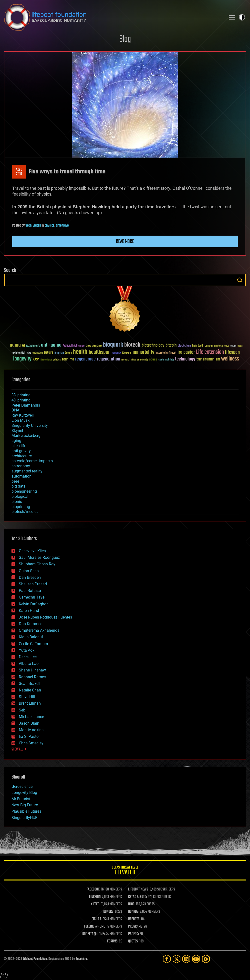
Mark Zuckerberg (26, 435)
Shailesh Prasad (33, 584)
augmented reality (27, 471)
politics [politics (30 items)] (57, 360)
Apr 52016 (19, 172)
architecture (22, 456)
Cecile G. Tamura (33, 644)
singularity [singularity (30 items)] (142, 360)
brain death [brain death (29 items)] (198, 346)
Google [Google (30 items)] (68, 353)
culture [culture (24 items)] (233, 346)
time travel (63, 226)
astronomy (21, 466)
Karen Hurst (29, 611)
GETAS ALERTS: (138, 897)
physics (50, 226)
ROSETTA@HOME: (94, 934)
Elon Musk (21, 420)
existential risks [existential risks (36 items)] (22, 353)
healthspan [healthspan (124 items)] (100, 352)
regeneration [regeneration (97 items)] (109, 359)
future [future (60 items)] (49, 353)
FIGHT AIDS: (99, 919)
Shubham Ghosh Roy (37, 564)
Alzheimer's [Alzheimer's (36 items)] (33, 346)
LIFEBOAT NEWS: (139, 890)
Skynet (17, 431)
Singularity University (30, 425)
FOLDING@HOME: (95, 927)
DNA (15, 410)
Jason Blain (29, 723)
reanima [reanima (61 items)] (68, 359)
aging (16, 441)
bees (16, 481)
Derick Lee (28, 657)
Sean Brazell (33, 226)
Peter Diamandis (26, 405)
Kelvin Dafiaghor (33, 604)
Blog (125, 39)
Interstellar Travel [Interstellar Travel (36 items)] (166, 353)
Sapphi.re (81, 959)
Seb (22, 710)
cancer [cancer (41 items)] (209, 346)
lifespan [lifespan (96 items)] (232, 352)
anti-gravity (21, 451)
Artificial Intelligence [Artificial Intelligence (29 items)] (74, 346)
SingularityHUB (25, 818)
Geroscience (22, 786)
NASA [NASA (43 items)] (36, 360)
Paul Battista (30, 591)
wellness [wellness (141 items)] (230, 359)
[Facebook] (167, 959)
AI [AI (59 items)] (23, 346)
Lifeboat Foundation (35, 959)
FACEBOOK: (93, 890)
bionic (17, 502)
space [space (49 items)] (153, 359)
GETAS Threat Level (125, 871)
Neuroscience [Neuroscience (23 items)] (46, 360)
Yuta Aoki (27, 650)
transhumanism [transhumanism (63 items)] (208, 359)
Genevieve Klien (32, 551)
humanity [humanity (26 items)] (116, 353)
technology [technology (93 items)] (185, 359)
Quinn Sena (29, 571)
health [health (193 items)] (80, 352)
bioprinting (21, 507)
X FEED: (95, 904)
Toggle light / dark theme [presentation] (242, 17)
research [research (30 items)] (126, 360)
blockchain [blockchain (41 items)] (184, 346)
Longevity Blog (24, 793)
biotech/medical (26, 512)
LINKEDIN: (95, 897)
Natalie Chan (30, 690)
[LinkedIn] (186, 959)
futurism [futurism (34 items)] (59, 353)
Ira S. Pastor (29, 736)
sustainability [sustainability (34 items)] (166, 360)
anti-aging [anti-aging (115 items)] (51, 345)
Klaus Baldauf (31, 637)
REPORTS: (134, 919)
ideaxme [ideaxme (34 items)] (127, 353)
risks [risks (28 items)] (134, 360)
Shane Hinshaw (32, 670)
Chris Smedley (31, 743)
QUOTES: (133, 941)
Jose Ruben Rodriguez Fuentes (45, 617)
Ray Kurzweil (23, 415)
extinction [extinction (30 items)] (38, 353)
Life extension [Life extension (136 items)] (210, 352)
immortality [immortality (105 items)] (143, 352)
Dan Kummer (30, 624)
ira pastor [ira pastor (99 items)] (186, 352)
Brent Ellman (30, 703)
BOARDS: (134, 912)
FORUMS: (113, 941)
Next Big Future (25, 805)
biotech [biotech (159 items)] (132, 345)
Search (240, 280)
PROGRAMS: (136, 927)
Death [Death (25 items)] (240, 346)
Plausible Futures (26, 811)
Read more (125, 241)
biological (20, 496)
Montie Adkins (31, 730)
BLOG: (132, 904)
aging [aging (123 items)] (15, 345)
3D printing (21, 395)
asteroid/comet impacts (32, 461)
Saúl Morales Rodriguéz (39, 557)
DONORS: (109, 912)
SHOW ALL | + (19, 750)
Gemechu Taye (32, 597)
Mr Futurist (21, 799)
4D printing (21, 400)
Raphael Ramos (32, 677)
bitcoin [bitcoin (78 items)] (171, 345)
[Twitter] (177, 959)
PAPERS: (134, 934)
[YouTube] (196, 959)
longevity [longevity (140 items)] (22, 359)
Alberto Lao (29, 664)
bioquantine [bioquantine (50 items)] (94, 345)
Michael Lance (31, 717)
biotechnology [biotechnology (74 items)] (153, 345)
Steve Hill (27, 697)
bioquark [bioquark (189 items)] (113, 345)
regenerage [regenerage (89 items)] (85, 359)
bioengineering (24, 491)
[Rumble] (206, 959)
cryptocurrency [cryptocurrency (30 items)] (222, 346)
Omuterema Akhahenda (39, 630)
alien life (19, 446)
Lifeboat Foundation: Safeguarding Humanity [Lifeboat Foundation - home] (113, 17)
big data (19, 486)
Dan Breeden (30, 577)
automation (21, 476)
